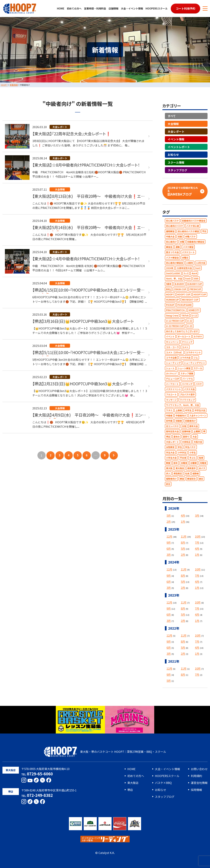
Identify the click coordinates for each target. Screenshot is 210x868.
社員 (187, 473)
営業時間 (186, 431)
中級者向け (181, 416)
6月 (169, 549)
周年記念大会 (172, 431)
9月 (169, 542)
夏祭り (186, 437)
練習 (182, 479)
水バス (202, 468)
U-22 (190, 321)
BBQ (168, 289)
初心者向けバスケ (175, 226)
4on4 (194, 273)
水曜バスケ (190, 237)
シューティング (173, 363)
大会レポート (176, 131)
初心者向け (171, 242)
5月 (169, 515)
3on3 (198, 268)
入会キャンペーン (198, 416)
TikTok (185, 316)
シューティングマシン (194, 363)
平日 (204, 231)
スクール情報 (176, 162)
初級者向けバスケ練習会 (194, 221)
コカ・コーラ (172, 347)
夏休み (177, 437)
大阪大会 (198, 442)
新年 (176, 463)
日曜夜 (184, 463)
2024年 (170, 268)
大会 (195, 437)
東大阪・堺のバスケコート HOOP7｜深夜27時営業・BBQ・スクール (105, 752)
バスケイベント (173, 389)
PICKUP (170, 305)
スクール (198, 368)
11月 (184, 536)
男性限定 (178, 473)
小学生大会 (171, 458)
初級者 (179, 421)
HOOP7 (170, 294)
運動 (178, 247)
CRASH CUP (180, 289)
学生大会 (170, 452)
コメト (185, 347)
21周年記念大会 (184, 268)
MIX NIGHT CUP (190, 300)
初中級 (169, 421)
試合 (168, 484)
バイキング (187, 384)
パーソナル (188, 379)
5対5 (196, 279)
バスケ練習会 (172, 258)
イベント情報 (176, 139)
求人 (168, 473)
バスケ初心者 (193, 226)
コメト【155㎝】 (174, 352)
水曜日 (185, 258)
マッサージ (171, 400)
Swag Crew (172, 316)
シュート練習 (184, 368)
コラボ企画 (171, 358)
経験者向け (171, 479)
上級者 (179, 410)
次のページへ (114, 455)
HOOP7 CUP (184, 294)
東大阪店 (180, 468)
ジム (196, 358)
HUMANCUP (172, 300)
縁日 (201, 479)
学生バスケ (190, 447)
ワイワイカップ (187, 400)
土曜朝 (197, 431)
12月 (169, 536)
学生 (180, 447)
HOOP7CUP (200, 294)
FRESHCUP (195, 289)
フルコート (171, 395)
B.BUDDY (179, 284)
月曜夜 (203, 463)
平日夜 (183, 458)
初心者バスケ (172, 221)
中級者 (169, 416)
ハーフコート (172, 384)
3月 (197, 515)
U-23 (190, 326)
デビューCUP (173, 379)
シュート (170, 368)
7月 (197, 542)
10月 (198, 536)
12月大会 (201, 263)
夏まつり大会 (172, 252)
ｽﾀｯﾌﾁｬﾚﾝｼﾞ (172, 373)
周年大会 (194, 426)
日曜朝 (194, 463)
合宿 (184, 426)
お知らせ (173, 155)
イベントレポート (179, 147)
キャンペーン (172, 342)
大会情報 (173, 124)
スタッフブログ (177, 170)
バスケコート (188, 252)
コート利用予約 (185, 8)
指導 (201, 458)
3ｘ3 (186, 273)
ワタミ (169, 410)
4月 (183, 515)
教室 (168, 463)
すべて (172, 116)
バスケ (199, 384)
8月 (183, 542)
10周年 (190, 263)
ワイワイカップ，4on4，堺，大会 (183, 405)
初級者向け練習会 (196, 242)
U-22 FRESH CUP (175, 326)
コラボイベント (193, 352)
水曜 (182, 242)
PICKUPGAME (185, 305)
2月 (169, 522)
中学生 (188, 410)
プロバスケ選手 (187, 395)
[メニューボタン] (205, 9)
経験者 (196, 473)
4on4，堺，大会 (174, 279)
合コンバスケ (172, 426)
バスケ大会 (189, 389)
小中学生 (182, 452)
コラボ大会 (185, 358)
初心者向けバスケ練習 (188, 231)
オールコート (184, 337)
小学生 (193, 452)
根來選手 (191, 468)
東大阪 (169, 468)
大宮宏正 (186, 442)
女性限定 (170, 447)
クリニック (187, 342)
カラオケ (198, 337)
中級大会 (170, 237)
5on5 (188, 279)
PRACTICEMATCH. (176, 310)
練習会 (169, 247)
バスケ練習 (188, 247)
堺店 (168, 437)
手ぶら (193, 458)
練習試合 (191, 479)
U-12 (194, 316)
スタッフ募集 (187, 373)
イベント (170, 337)
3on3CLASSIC (173, 273)
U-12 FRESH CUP (175, 321)
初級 (180, 237)
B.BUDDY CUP (195, 284)
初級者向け (190, 421)
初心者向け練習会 (175, 263)
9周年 (169, 284)
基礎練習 (170, 231)
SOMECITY (194, 310)
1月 (183, 522)
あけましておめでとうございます (182, 331)
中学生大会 (200, 410)
